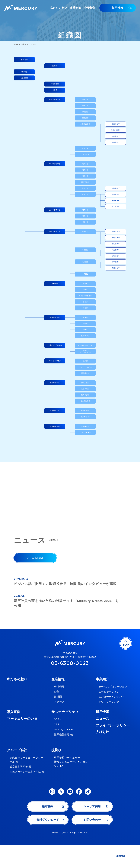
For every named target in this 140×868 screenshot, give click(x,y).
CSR (57, 748)
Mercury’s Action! (64, 753)
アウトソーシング (109, 725)
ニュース (103, 742)
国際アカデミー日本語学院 (25, 795)
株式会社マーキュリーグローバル (26, 783)
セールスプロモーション (113, 710)
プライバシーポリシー (113, 749)
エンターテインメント (111, 720)
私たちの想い (17, 702)
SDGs (57, 743)
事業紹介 (102, 702)
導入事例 (14, 735)
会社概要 (59, 710)
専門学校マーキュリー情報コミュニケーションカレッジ (71, 785)
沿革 (57, 715)
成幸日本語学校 (19, 790)
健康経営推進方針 (64, 758)
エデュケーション (109, 715)
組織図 (58, 720)
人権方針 (102, 755)
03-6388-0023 (70, 687)
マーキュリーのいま (22, 742)
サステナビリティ (65, 735)
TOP (16, 44)
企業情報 (25, 44)
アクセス (59, 725)
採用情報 (102, 735)
